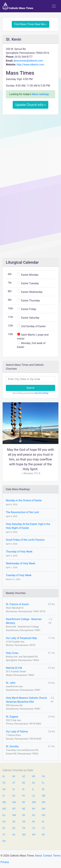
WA (24, 835)
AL (4, 776)
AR (34, 776)
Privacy (5, 862)
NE (24, 809)
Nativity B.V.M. (14, 668)
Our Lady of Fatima (17, 732)
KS (14, 796)
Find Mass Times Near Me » (31, 24)
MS (44, 802)
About (39, 856)
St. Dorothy (12, 746)
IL (33, 789)
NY (24, 815)
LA (33, 796)
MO (4, 809)
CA (43, 776)
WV (34, 835)
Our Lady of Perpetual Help (21, 638)
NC (34, 815)
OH (4, 822)
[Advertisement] (30, 149)
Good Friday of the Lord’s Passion (25, 540)
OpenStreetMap (41, 393)
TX (33, 828)
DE (24, 783)
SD (14, 828)
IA (3, 796)
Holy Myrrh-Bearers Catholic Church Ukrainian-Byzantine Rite (26, 700)
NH (44, 809)
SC (4, 828)
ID (23, 789)
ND (44, 815)
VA (14, 835)
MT (14, 809)
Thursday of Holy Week (19, 552)
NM (14, 815)
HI (14, 789)
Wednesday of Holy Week (20, 563)
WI (43, 835)
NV (34, 809)
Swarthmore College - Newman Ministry (24, 621)
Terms (57, 856)
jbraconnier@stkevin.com (28, 61)
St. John (11, 683)
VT (4, 835)
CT (14, 783)
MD (4, 802)
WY (4, 841)
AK (14, 776)
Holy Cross (12, 653)
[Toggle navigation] (54, 6)
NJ (4, 815)
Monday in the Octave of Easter (24, 500)
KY (24, 796)
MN (34, 802)
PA (33, 822)
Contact (48, 856)
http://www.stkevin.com (30, 65)
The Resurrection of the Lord (22, 512)
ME (44, 796)
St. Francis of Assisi (17, 604)
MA (14, 802)
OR (24, 822)
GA (4, 789)
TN (24, 828)
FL (43, 783)
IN (43, 789)
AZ (24, 776)
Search (30, 388)
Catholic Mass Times (18, 6)
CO (4, 783)
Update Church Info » (31, 105)
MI (24, 802)
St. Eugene (12, 717)
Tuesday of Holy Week (19, 575)
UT (43, 828)
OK (14, 822)
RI (43, 822)
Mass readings (40, 94)
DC (34, 783)
